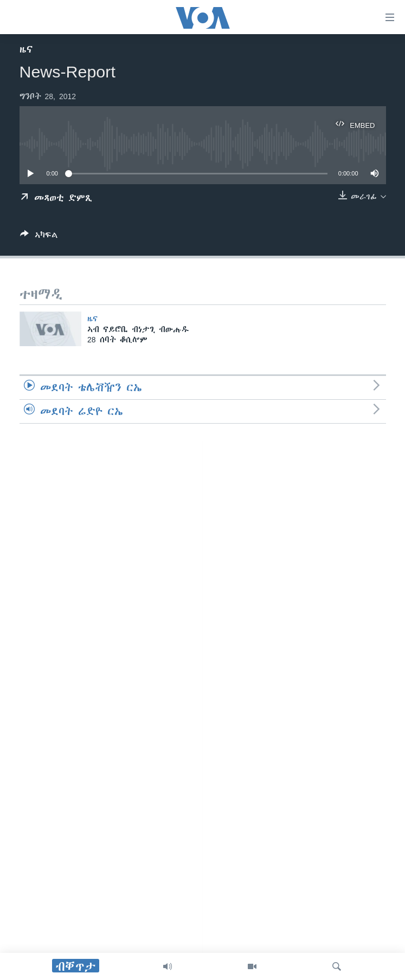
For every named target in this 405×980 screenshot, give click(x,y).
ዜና (26, 49)
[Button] (39, 237)
